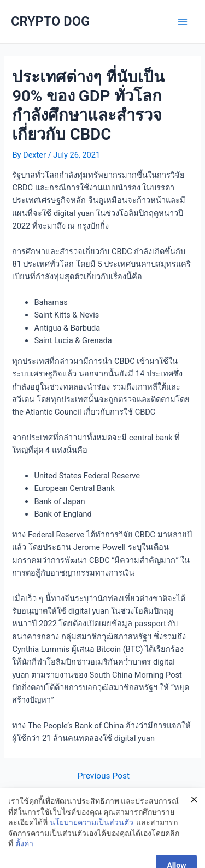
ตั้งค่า (24, 852)
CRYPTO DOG (50, 21)
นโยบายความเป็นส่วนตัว (92, 831)
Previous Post (104, 776)
